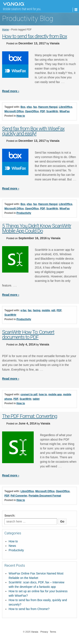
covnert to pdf (29, 394)
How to (21, 116)
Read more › (11, 91)
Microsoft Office (14, 111)
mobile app (55, 394)
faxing (37, 310)
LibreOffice (66, 107)
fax (35, 107)
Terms (53, 632)
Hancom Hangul (48, 107)
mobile (46, 310)
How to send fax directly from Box (35, 36)
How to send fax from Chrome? (29, 609)
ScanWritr (52, 111)
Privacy (44, 632)
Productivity (24, 213)
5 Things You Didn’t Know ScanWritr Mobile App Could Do (37, 228)
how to (43, 394)
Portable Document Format (45, 496)
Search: (10, 516)
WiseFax (65, 111)
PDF (42, 111)
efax (29, 107)
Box (23, 107)
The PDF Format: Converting (30, 416)
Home (5, 30)
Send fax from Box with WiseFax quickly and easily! (33, 131)
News (12, 546)
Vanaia (55, 43)
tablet (36, 399)
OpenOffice (32, 111)
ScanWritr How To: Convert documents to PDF (28, 335)
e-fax (23, 310)
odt (53, 310)
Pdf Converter (19, 496)
